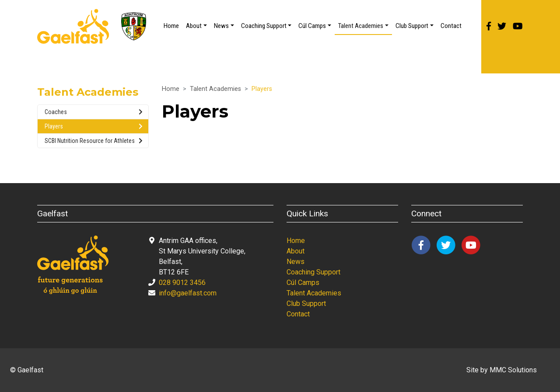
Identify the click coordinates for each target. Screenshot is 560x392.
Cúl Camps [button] (312, 26)
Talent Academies (215, 89)
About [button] (194, 26)
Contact (451, 26)
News (296, 262)
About (296, 251)
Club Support (306, 304)
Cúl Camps (303, 283)
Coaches (94, 112)
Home (171, 26)
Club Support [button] (412, 26)
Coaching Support (313, 272)
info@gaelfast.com (188, 293)
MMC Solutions (513, 370)
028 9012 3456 (182, 283)
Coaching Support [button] (264, 26)
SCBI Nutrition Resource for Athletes (94, 141)
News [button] (221, 26)
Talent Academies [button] (361, 26)
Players (94, 126)
